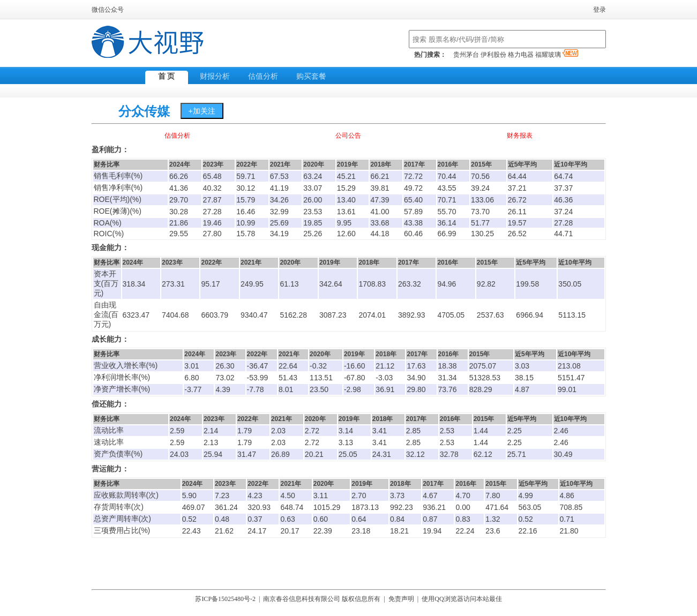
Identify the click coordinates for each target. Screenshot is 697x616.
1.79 (245, 431)
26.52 (517, 234)
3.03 (522, 366)
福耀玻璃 (557, 55)
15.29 (346, 188)
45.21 (346, 176)
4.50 (287, 495)
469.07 (194, 507)
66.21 (380, 176)
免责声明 (401, 599)
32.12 (415, 454)
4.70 (463, 495)
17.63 (416, 366)
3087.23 (333, 315)
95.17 (210, 284)
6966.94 (530, 315)
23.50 (319, 389)
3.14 (346, 431)
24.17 (257, 531)
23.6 (493, 531)
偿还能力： (110, 404)
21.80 (569, 531)
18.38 (448, 366)
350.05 (570, 284)
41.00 (380, 212)
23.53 (313, 212)
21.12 (385, 366)
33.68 (380, 223)
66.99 (447, 234)
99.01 (567, 389)
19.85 (313, 223)
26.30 (225, 366)
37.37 (563, 188)
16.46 (246, 212)
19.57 (517, 223)
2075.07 (483, 366)
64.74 (563, 176)
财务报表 (520, 136)
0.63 (287, 519)
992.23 (402, 507)
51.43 (288, 378)
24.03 (179, 454)
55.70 (447, 212)
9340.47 (254, 315)
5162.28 (293, 315)
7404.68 (175, 315)
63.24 (313, 176)
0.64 (359, 519)
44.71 (563, 234)
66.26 (179, 176)
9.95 (344, 223)
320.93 (259, 507)
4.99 (526, 495)
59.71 (246, 176)
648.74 (292, 507)
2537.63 (490, 315)
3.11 (321, 495)
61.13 (289, 284)
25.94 (213, 454)
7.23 (222, 495)
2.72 (312, 431)
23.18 (361, 531)
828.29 (481, 389)
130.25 (482, 234)
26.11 (517, 212)
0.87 (430, 519)
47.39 (380, 200)
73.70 (480, 212)
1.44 (481, 431)
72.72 (413, 176)
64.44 (517, 176)
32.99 (279, 212)
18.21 (399, 531)
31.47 (247, 454)
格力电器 (521, 55)
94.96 (447, 284)
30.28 (179, 212)
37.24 (563, 212)
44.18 (380, 234)
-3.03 (384, 378)
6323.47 (136, 315)
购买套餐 (311, 76)
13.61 (346, 212)
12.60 (346, 234)
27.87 (212, 200)
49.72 (413, 188)
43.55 (447, 188)
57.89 (413, 212)
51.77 (480, 223)
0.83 (463, 519)
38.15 (524, 378)
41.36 (179, 188)
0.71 (567, 519)
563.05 (530, 507)
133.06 (482, 200)
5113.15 (572, 315)
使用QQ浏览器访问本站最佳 (462, 599)
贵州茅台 (466, 55)
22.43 (192, 531)
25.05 (348, 454)
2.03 (278, 431)
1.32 (493, 519)
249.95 (252, 284)
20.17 (290, 531)
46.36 (563, 200)
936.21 (434, 507)
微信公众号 (108, 10)
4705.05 (451, 315)
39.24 (480, 188)
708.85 (571, 507)
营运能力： (110, 469)
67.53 (279, 176)
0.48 (222, 519)
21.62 (224, 531)
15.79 (246, 200)
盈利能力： (110, 150)
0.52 (189, 519)
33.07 (313, 188)
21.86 (179, 223)
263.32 (410, 284)
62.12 (483, 454)
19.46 (212, 223)
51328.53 (485, 378)
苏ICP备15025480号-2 (225, 599)
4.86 (567, 495)
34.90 (416, 378)
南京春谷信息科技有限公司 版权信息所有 (322, 599)
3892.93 (412, 315)
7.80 (493, 495)
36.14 (447, 223)
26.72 (517, 200)
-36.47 (258, 366)
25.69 (279, 223)
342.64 (331, 284)
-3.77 (193, 389)
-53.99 (258, 378)
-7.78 (256, 389)
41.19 (279, 188)
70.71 (447, 200)
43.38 (413, 223)
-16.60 (355, 366)
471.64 (497, 507)
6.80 (192, 378)
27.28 (212, 212)
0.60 (321, 519)
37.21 (517, 188)
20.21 (314, 454)
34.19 (279, 234)
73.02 (225, 378)
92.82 (486, 284)
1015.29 (327, 507)
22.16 (528, 531)
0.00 (463, 507)
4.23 (255, 495)
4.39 (223, 389)
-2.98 (353, 389)
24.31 (382, 454)
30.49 (563, 454)
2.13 (211, 442)
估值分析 (263, 76)
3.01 (192, 366)
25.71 (517, 454)
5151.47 (571, 378)
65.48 (212, 176)
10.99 (246, 223)
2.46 (561, 431)
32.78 (449, 454)
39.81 (380, 188)
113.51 (321, 378)
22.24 (465, 531)
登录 (599, 10)
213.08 (569, 366)
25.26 (313, 234)
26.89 (280, 454)
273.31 (173, 284)
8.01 (286, 389)
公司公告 (348, 136)
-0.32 (318, 366)
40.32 (212, 188)
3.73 (397, 495)
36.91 (385, 389)
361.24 (226, 507)
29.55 (179, 234)
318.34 (134, 284)
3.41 (380, 431)
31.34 (448, 378)
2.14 (211, 431)
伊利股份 (493, 55)
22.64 (288, 366)
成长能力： (110, 339)
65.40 (413, 200)
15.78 (246, 234)
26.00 (313, 200)
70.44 (447, 176)
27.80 (212, 234)
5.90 (189, 495)
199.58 (527, 284)
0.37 (255, 519)
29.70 (179, 200)
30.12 (246, 188)
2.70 (359, 495)
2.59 (177, 431)
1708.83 (372, 284)
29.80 (416, 389)
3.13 (346, 442)
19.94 (432, 531)
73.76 (448, 389)
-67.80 (355, 378)
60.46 (413, 234)
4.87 (522, 389)
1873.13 (365, 507)
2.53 (447, 431)
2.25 (515, 431)
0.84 (397, 519)
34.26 (279, 200)
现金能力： (110, 248)
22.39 (323, 531)
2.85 (413, 431)
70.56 (480, 176)
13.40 (346, 200)
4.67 (430, 495)
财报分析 (215, 76)
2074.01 (372, 315)
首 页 (167, 76)
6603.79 (215, 315)
